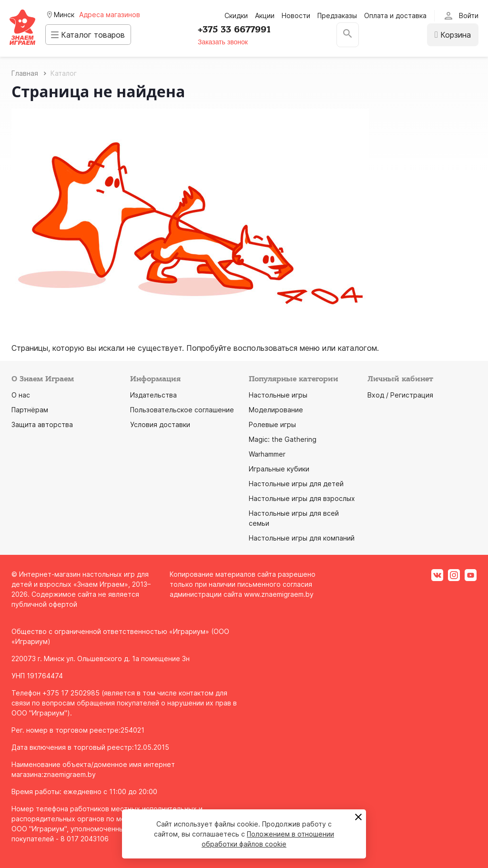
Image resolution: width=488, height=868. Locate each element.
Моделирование (276, 410)
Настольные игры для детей (296, 484)
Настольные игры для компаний (302, 538)
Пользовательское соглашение (182, 410)
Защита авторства (42, 424)
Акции (265, 15)
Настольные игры (278, 395)
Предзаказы (337, 15)
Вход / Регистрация (400, 395)
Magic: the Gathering (283, 439)
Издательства (153, 395)
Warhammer (267, 454)
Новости (296, 15)
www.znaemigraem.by (279, 594)
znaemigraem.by (70, 774)
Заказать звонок (228, 42)
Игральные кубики (279, 469)
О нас (21, 395)
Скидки (236, 15)
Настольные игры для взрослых (302, 498)
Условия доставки (160, 424)
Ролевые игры (272, 424)
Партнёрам (30, 410)
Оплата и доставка (395, 15)
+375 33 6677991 (239, 30)
